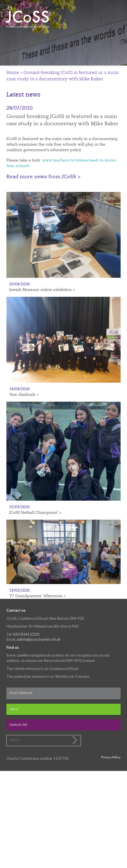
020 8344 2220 (26, 634)
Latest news (23, 95)
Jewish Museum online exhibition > (42, 290)
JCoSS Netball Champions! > (35, 513)
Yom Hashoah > (24, 395)
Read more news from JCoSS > (43, 177)
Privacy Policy (111, 757)
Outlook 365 (18, 725)
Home (13, 73)
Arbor (14, 709)
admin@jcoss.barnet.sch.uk (39, 639)
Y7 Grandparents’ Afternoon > (37, 596)
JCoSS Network (21, 693)
